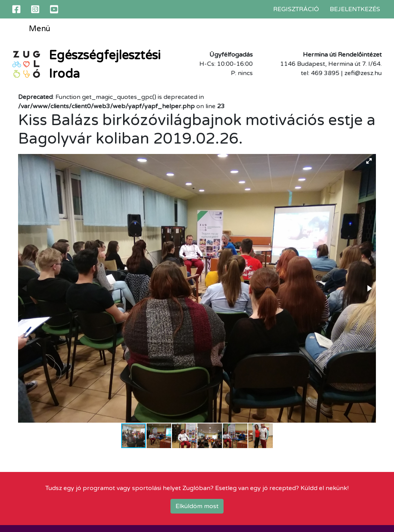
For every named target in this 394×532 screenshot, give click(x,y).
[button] (369, 161)
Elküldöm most (197, 506)
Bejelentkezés (355, 9)
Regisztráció (296, 9)
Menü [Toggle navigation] (34, 29)
